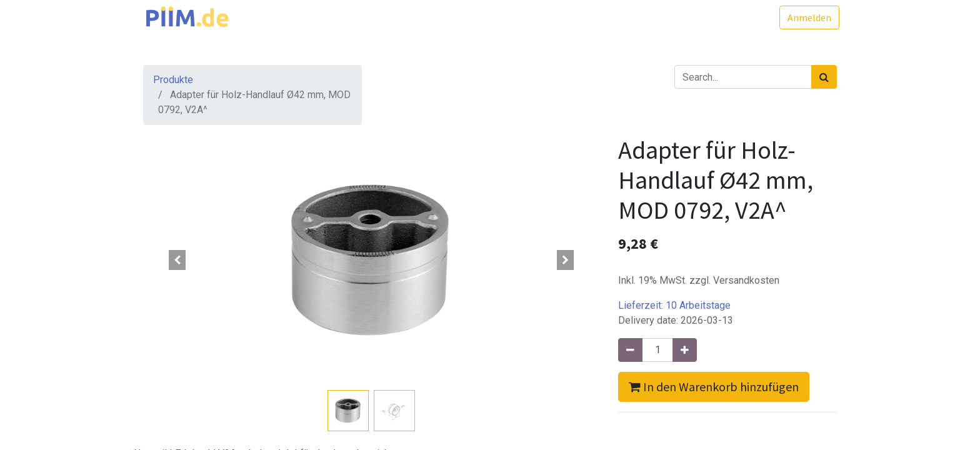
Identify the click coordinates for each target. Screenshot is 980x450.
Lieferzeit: (674, 305)
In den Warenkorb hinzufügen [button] (714, 387)
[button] (177, 260)
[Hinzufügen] (685, 350)
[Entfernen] (630, 350)
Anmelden (807, 17)
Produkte (173, 80)
